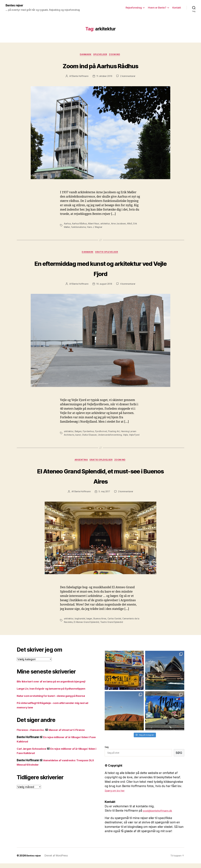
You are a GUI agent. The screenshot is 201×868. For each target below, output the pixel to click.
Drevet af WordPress (58, 860)
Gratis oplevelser (108, 253)
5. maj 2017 (104, 496)
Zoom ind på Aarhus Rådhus (100, 66)
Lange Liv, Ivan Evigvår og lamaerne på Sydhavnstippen (55, 693)
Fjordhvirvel (102, 433)
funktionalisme (79, 228)
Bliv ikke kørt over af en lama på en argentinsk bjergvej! (55, 686)
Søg (107, 752)
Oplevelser (101, 55)
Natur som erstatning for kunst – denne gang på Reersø (55, 700)
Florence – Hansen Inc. (32, 735)
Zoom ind (116, 55)
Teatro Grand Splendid (116, 627)
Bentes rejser (16, 6)
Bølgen (79, 433)
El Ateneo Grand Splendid (90, 627)
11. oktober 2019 (104, 77)
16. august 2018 (104, 285)
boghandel (80, 623)
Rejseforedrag (134, 8)
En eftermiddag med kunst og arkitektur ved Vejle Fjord (100, 269)
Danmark (85, 55)
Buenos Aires (101, 623)
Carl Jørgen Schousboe (33, 753)
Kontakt (177, 8)
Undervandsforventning (111, 436)
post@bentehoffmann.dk (160, 815)
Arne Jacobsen (120, 224)
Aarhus (67, 224)
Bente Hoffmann (79, 77)
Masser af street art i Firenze (72, 735)
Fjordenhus (89, 433)
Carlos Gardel (116, 623)
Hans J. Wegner (96, 228)
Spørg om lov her (116, 795)
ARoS (132, 224)
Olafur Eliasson (90, 436)
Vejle (127, 436)
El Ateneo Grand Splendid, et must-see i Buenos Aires (100, 480)
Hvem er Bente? (157, 8)
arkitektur (106, 224)
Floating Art (115, 433)
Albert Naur (94, 224)
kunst (79, 436)
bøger (90, 623)
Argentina (80, 465)
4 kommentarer (128, 285)
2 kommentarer (129, 77)
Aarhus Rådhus (80, 224)
